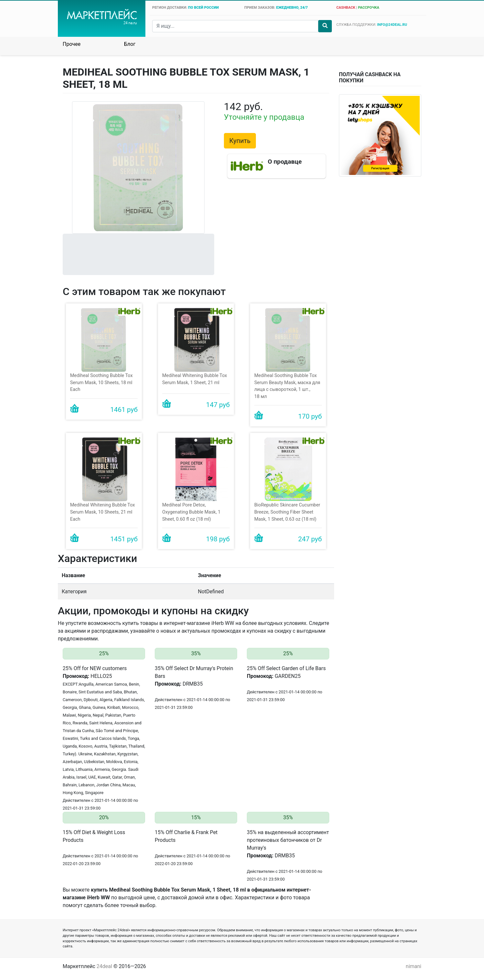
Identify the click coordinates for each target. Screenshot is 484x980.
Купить (240, 141)
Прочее (72, 44)
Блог (130, 44)
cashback (346, 8)
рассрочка (369, 8)
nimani (414, 966)
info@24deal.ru (392, 25)
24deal (104, 966)
